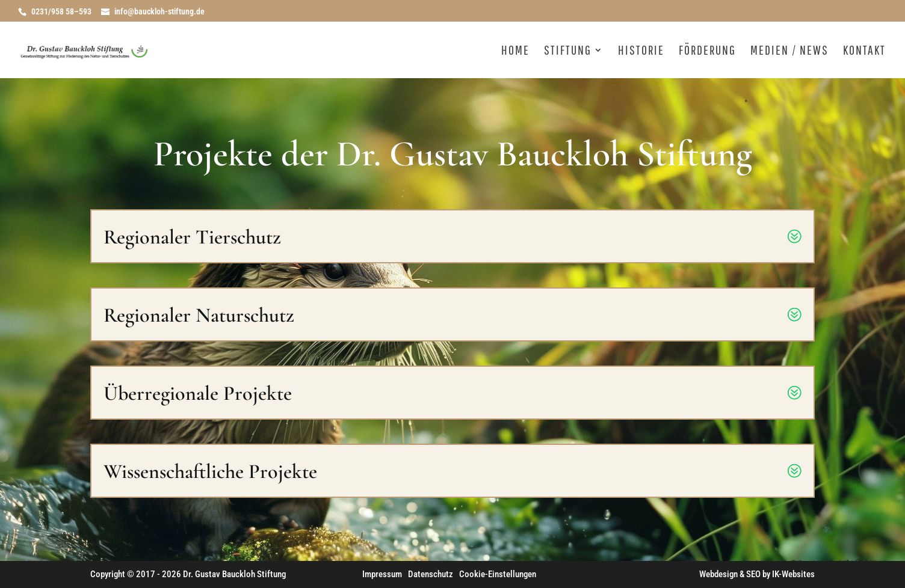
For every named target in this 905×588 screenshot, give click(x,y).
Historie (641, 51)
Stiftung (568, 51)
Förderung (707, 51)
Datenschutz (431, 574)
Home (515, 51)
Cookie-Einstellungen (498, 574)
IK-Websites (793, 574)
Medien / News (789, 51)
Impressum (382, 574)
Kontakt (864, 51)
